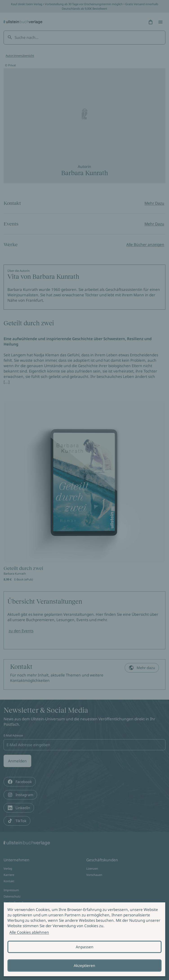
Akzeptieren (84, 965)
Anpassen (85, 947)
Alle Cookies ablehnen (29, 932)
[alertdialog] (84, 939)
